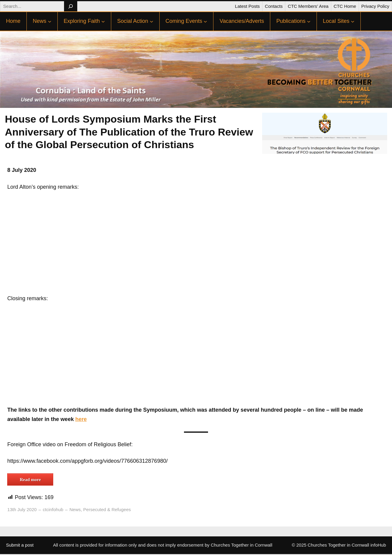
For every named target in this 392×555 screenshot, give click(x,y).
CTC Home (345, 6)
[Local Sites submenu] (353, 21)
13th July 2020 (22, 509)
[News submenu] (50, 21)
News (75, 509)
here (81, 419)
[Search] (70, 6)
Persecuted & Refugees (107, 509)
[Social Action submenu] (152, 21)
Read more (30, 480)
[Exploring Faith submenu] (103, 21)
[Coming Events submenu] (205, 21)
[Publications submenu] (309, 21)
